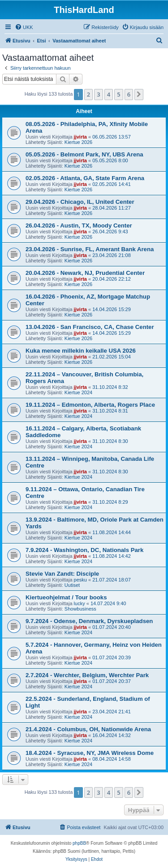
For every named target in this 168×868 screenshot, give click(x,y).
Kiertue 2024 (78, 392)
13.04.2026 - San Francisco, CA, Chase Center (90, 327)
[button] (139, 94)
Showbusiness (80, 609)
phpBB (79, 843)
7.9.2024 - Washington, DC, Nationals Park (84, 550)
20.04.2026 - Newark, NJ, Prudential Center (85, 273)
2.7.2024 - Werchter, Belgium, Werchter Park (87, 675)
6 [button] (129, 94)
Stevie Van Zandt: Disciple (62, 574)
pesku (80, 580)
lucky (80, 603)
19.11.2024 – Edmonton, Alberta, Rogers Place (90, 405)
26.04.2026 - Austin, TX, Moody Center (79, 225)
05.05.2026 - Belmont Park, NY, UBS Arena (84, 154)
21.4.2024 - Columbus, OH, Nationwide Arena (88, 729)
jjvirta (80, 137)
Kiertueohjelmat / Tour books (66, 597)
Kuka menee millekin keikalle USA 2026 (81, 351)
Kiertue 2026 (78, 142)
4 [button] (109, 94)
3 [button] (98, 94)
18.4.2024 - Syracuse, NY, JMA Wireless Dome (90, 753)
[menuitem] (24, 27)
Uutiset (72, 585)
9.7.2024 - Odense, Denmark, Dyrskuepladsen (89, 621)
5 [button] (118, 94)
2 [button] (88, 94)
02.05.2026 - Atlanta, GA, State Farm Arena (85, 178)
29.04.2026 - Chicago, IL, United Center (80, 202)
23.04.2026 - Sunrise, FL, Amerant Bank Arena (90, 249)
